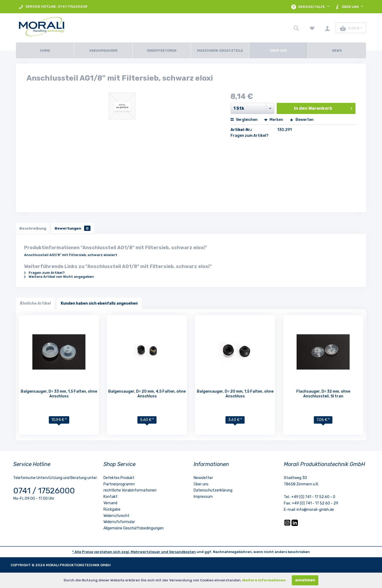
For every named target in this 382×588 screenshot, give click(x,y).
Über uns (201, 485)
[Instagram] (288, 526)
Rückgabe (112, 510)
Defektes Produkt (119, 479)
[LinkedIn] (295, 526)
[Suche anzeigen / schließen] (296, 28)
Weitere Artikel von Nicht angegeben (59, 277)
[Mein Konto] (327, 28)
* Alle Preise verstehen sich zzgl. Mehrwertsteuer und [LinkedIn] (121, 553)
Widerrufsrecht (116, 517)
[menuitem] (53, 7)
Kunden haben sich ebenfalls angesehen (99, 304)
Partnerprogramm (119, 485)
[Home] (45, 50)
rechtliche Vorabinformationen (130, 491)
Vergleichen (244, 120)
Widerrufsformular (119, 523)
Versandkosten (182, 553)
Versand (110, 504)
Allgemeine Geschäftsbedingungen (134, 529)
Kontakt (110, 497)
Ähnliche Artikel (35, 304)
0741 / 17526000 (44, 492)
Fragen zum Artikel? (249, 136)
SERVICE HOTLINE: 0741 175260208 (53, 7)
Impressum (203, 497)
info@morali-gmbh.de (315, 510)
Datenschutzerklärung (213, 491)
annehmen (305, 580)
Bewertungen (75, 229)
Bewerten (302, 120)
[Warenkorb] (351, 28)
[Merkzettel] (312, 28)
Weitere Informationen (264, 580)
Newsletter (203, 479)
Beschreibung (33, 229)
